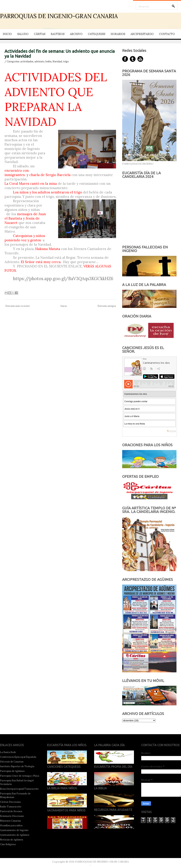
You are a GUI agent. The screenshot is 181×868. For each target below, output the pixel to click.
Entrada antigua (107, 306)
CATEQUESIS (96, 34)
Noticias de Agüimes (12, 840)
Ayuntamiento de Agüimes (15, 835)
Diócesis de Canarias (12, 762)
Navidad (57, 62)
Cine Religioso (8, 844)
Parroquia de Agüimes (12, 771)
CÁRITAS (40, 34)
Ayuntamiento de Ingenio (14, 830)
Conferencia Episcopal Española (18, 757)
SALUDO (23, 34)
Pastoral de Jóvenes (11, 811)
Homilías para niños (11, 825)
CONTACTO (167, 34)
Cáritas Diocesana (10, 802)
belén (48, 62)
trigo (66, 62)
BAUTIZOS (58, 34)
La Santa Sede (8, 752)
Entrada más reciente (18, 306)
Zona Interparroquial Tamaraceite (19, 789)
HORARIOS (118, 34)
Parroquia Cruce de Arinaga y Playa (20, 776)
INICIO (7, 34)
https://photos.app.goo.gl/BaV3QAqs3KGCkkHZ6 (63, 279)
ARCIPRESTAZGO (142, 34)
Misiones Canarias (10, 821)
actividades (27, 62)
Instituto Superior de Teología (17, 766)
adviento (39, 62)
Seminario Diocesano (12, 816)
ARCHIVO (76, 34)
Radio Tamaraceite (11, 807)
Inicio (64, 306)
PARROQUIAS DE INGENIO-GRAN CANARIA (59, 16)
